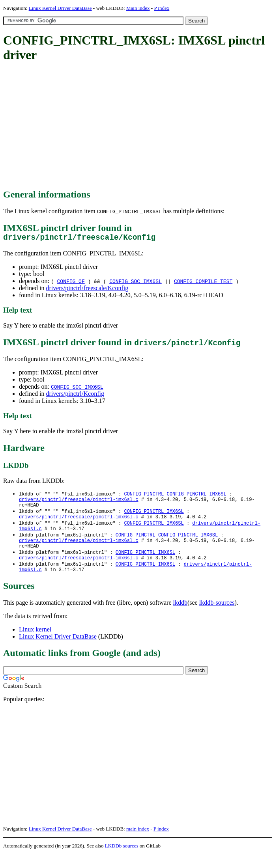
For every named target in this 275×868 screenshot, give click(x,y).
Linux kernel (35, 643)
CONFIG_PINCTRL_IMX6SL (196, 496)
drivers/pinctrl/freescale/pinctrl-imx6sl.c (79, 503)
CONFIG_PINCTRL (144, 496)
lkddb (180, 616)
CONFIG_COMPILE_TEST (203, 283)
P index (162, 8)
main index (138, 843)
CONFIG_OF (71, 283)
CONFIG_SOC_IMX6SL (136, 283)
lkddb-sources (217, 616)
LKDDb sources (122, 860)
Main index (138, 8)
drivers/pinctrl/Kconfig (75, 396)
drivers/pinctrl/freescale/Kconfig (87, 290)
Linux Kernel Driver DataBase (60, 8)
